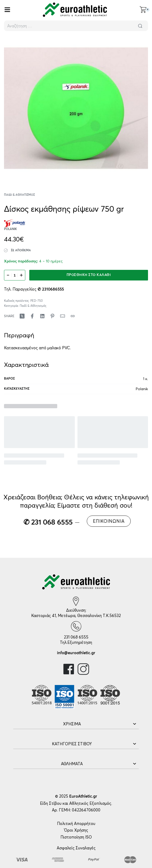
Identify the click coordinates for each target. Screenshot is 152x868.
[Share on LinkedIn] (42, 316)
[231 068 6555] (76, 626)
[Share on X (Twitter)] (22, 316)
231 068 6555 (76, 637)
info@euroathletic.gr (76, 653)
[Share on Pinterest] (52, 316)
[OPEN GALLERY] (76, 108)
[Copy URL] (73, 316)
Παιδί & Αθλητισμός (19, 195)
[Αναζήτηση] (140, 26)
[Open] (7, 10)
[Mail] (63, 316)
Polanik (142, 389)
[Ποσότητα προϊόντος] (15, 275)
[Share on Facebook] (32, 316)
